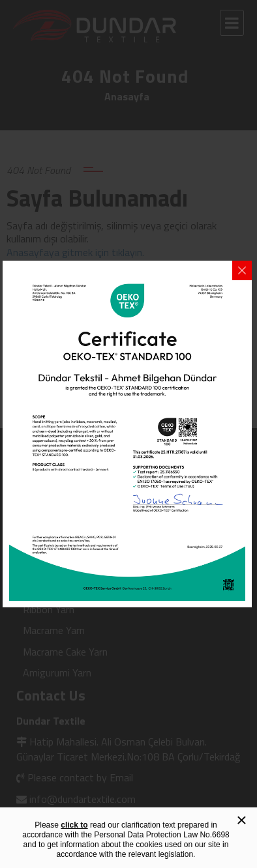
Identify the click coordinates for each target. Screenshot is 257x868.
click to (74, 825)
